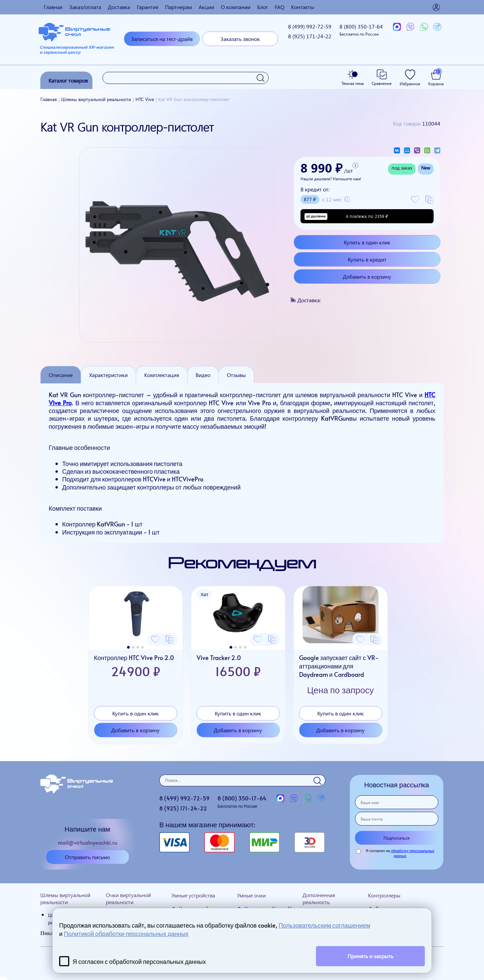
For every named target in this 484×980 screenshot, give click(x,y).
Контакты (302, 7)
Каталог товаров (68, 80)
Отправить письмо (87, 857)
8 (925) (310, 36)
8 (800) (361, 30)
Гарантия (148, 7)
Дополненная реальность (319, 898)
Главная (53, 7)
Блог (263, 7)
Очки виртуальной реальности (128, 898)
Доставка (119, 7)
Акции (206, 7)
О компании (236, 7)
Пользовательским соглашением (325, 925)
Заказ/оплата (85, 7)
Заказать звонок (240, 39)
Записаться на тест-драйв (162, 39)
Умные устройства (193, 895)
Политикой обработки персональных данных (126, 934)
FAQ (279, 7)
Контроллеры (384, 895)
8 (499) (310, 26)
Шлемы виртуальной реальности (65, 898)
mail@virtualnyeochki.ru (88, 842)
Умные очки (251, 895)
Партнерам (178, 7)
